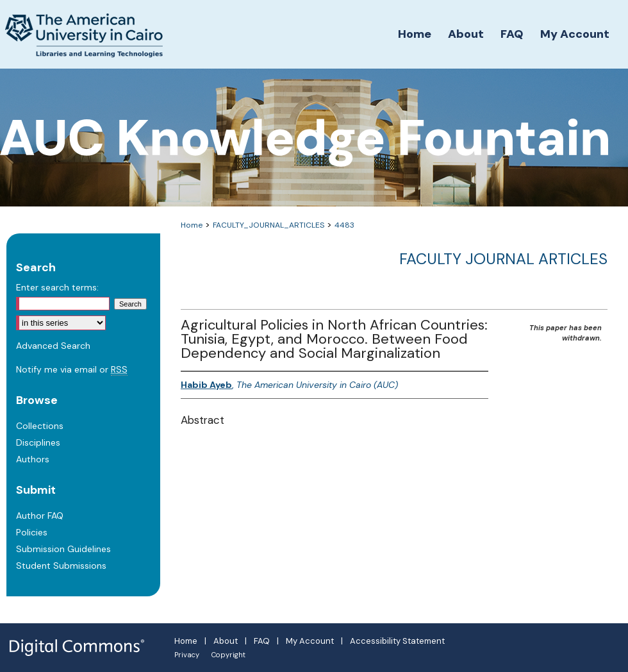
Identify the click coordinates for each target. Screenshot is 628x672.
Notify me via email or (72, 369)
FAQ (262, 641)
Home (192, 225)
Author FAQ (40, 516)
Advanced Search (53, 346)
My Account (310, 641)
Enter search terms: (57, 287)
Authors (33, 459)
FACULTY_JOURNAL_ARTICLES (269, 225)
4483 (344, 225)
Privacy (187, 655)
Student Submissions (61, 566)
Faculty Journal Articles (503, 259)
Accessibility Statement (397, 641)
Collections (40, 426)
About (226, 641)
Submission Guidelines (63, 549)
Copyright (228, 655)
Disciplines (38, 442)
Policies (32, 532)
